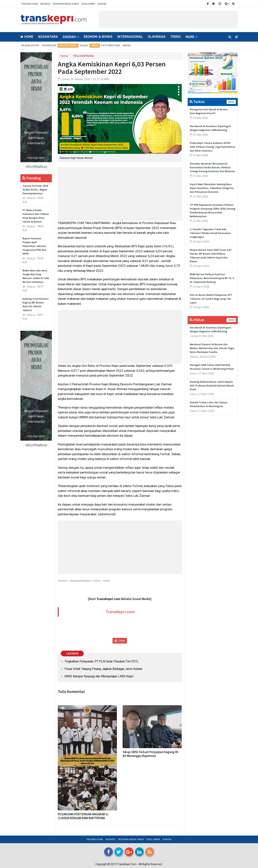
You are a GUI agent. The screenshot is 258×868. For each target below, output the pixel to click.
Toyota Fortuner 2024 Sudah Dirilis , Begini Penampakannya (35, 190)
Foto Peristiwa (111, 45)
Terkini (197, 102)
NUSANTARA (48, 37)
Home (27, 37)
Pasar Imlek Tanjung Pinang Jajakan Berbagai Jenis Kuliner (103, 669)
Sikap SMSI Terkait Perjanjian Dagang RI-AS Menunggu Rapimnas (151, 754)
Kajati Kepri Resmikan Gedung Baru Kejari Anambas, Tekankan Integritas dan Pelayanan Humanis (212, 188)
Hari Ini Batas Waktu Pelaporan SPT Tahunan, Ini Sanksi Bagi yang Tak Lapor (211, 299)
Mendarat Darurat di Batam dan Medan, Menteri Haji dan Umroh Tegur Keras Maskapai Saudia (212, 348)
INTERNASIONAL (130, 37)
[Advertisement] (168, 19)
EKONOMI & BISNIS (98, 37)
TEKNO (176, 37)
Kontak (102, 4)
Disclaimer (88, 4)
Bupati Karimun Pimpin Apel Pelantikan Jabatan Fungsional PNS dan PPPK (34, 246)
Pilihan (197, 320)
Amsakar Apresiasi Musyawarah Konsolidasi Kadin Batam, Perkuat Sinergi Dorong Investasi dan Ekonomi (212, 167)
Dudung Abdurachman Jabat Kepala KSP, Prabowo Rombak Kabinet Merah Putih (212, 386)
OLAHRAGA (157, 37)
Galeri (84, 45)
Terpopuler (49, 45)
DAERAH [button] (69, 37)
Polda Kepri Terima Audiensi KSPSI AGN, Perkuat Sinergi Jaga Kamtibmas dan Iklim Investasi (213, 147)
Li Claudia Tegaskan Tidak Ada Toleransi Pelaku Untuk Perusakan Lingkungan (210, 233)
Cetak (120, 641)
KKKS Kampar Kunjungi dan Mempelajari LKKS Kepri (99, 676)
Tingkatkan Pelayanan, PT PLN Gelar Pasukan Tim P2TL (102, 661)
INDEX (231, 102)
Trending (32, 178)
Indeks (127, 45)
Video (95, 46)
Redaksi (45, 4)
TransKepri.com (120, 612)
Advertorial (68, 46)
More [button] (190, 37)
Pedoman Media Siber (66, 4)
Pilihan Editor (30, 45)
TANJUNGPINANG (83, 56)
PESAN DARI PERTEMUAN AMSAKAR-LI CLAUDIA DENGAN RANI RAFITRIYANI (83, 816)
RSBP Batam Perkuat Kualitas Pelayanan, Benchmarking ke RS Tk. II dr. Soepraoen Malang (212, 278)
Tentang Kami (30, 4)
